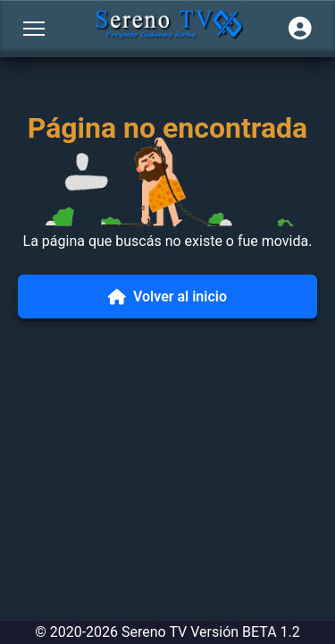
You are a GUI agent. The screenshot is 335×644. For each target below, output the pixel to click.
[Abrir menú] (34, 29)
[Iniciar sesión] (300, 29)
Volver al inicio (167, 297)
